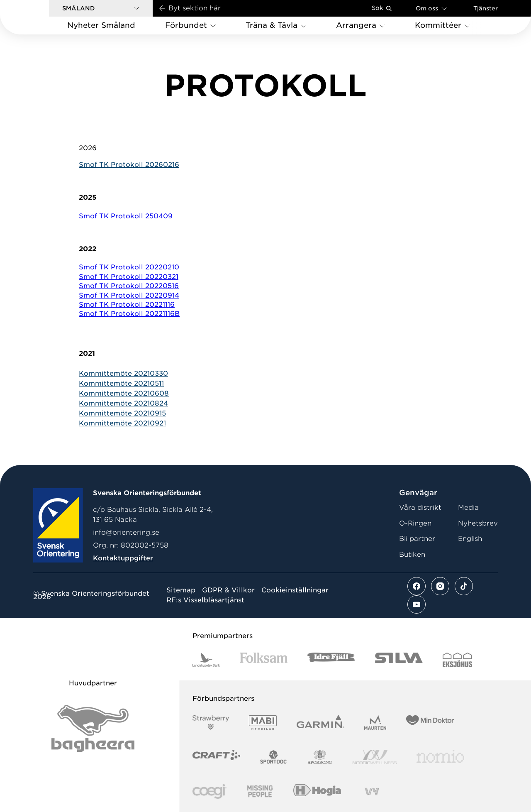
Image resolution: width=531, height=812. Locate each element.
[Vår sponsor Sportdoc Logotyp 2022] (274, 757)
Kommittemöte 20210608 (124, 393)
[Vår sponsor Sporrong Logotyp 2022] (320, 757)
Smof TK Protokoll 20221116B (129, 314)
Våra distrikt (420, 508)
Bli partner (417, 539)
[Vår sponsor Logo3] (209, 791)
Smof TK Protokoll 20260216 (129, 165)
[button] (101, 8)
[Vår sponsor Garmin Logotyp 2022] (320, 723)
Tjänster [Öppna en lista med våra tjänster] (486, 8)
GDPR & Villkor (228, 590)
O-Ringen (415, 523)
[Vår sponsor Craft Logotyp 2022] (216, 757)
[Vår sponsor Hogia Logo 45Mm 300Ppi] (317, 791)
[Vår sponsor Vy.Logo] (372, 791)
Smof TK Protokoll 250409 (126, 216)
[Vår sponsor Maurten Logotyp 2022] (375, 723)
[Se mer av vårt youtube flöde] (417, 604)
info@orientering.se (126, 532)
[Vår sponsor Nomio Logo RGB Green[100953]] (440, 757)
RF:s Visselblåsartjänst (205, 600)
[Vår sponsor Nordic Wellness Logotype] (375, 757)
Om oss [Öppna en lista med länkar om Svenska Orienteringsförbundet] (431, 8)
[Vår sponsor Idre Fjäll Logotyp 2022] (331, 660)
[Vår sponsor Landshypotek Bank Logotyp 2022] (206, 660)
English (470, 539)
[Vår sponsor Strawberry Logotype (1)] (211, 723)
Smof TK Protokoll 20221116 (127, 304)
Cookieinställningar (295, 590)
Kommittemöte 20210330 (123, 373)
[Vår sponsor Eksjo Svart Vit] (457, 660)
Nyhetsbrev (478, 523)
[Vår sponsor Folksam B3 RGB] (264, 660)
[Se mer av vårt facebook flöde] (417, 586)
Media (468, 508)
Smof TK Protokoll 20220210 (129, 267)
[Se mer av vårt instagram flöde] (440, 586)
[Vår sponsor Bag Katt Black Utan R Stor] (93, 728)
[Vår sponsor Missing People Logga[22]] (260, 791)
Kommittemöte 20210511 (121, 383)
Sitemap (181, 590)
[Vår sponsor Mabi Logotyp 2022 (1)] (263, 723)
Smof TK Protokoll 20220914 (129, 295)
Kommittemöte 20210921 (122, 423)
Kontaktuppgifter (123, 558)
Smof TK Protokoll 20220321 (129, 277)
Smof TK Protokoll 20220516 (129, 286)
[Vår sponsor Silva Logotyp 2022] (399, 660)
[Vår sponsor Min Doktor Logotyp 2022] (430, 723)
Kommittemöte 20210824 (123, 403)
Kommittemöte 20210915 (122, 413)
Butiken (412, 554)
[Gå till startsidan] (38, 17)
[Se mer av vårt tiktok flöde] (464, 586)
